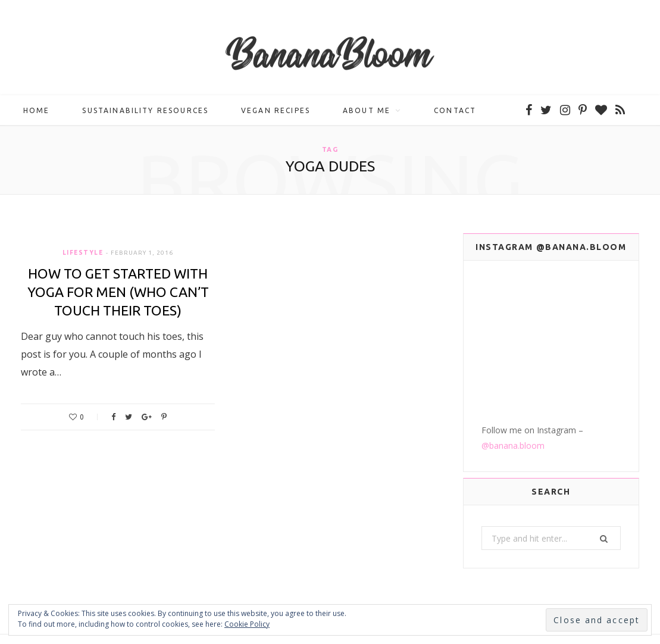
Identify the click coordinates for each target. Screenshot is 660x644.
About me (367, 110)
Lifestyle (83, 253)
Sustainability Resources (145, 110)
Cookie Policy (247, 624)
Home (37, 110)
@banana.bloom (513, 389)
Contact (455, 110)
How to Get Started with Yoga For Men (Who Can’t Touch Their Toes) (118, 292)
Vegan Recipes (276, 110)
